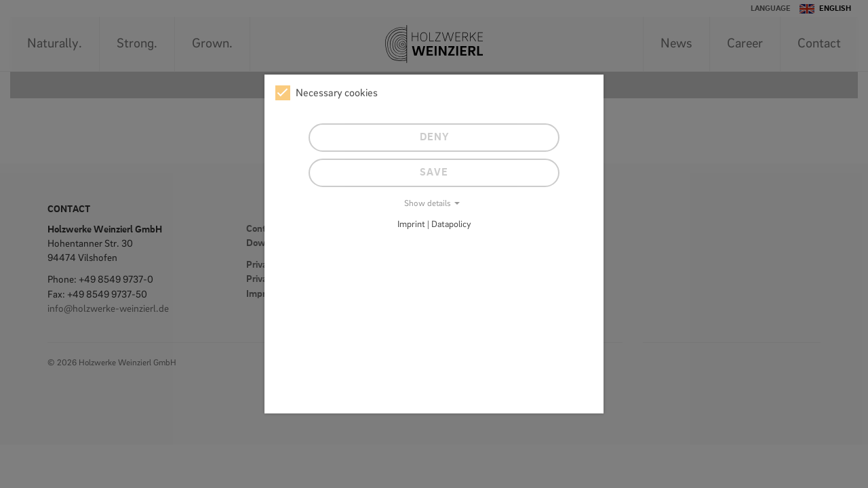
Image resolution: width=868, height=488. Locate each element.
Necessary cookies (327, 93)
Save (434, 173)
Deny (434, 138)
